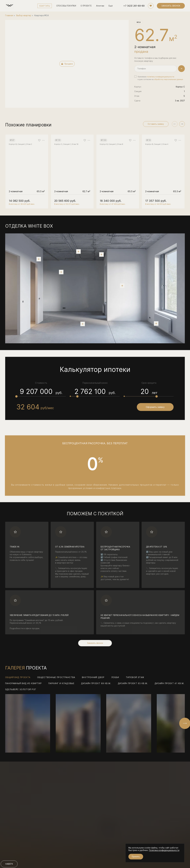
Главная (9, 15)
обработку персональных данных (168, 79)
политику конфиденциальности (161, 77)
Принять (136, 857)
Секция (138, 91)
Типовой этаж (135, 678)
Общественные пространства (56, 678)
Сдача (137, 101)
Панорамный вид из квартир (23, 684)
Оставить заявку (156, 124)
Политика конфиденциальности (164, 850)
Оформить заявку (155, 407)
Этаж (137, 96)
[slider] (16, 396)
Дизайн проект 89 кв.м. (96, 684)
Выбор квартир (24, 15)
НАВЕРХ (9, 864)
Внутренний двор (93, 678)
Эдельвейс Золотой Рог (21, 690)
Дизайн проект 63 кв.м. (133, 684)
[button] (182, 124)
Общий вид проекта (18, 678)
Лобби (115, 678)
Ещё (111, 6)
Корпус (138, 87)
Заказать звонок (95, 643)
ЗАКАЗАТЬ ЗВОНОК (171, 6)
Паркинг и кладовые (61, 684)
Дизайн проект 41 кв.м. (170, 684)
